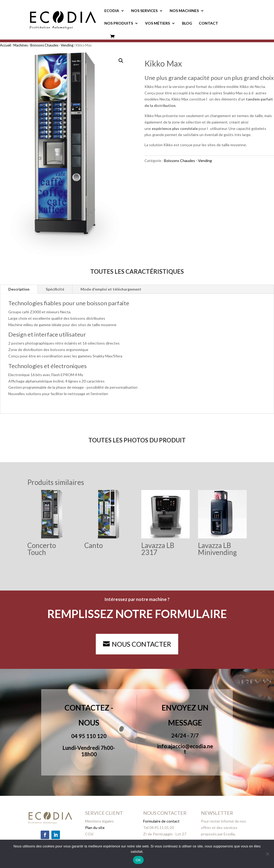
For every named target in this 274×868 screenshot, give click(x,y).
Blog (187, 23)
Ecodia (112, 11)
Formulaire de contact (161, 821)
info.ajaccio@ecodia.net (185, 749)
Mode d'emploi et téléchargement (111, 289)
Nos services (144, 11)
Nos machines (184, 11)
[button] (121, 61)
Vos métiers (157, 23)
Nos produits (119, 23)
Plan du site (95, 828)
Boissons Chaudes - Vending (52, 45)
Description (19, 289)
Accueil (5, 45)
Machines (21, 45)
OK (138, 860)
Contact (208, 23)
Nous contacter (141, 644)
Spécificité (55, 289)
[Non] (267, 854)
